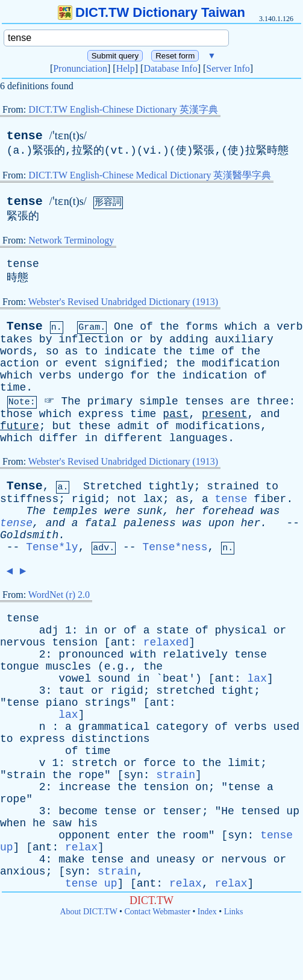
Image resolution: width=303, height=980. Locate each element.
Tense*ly (52, 547)
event (81, 363)
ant (120, 642)
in (91, 438)
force (160, 763)
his (88, 823)
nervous (23, 642)
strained (233, 486)
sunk (150, 511)
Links (234, 912)
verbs (55, 375)
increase (84, 787)
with (143, 655)
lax (153, 499)
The (70, 401)
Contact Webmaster (158, 912)
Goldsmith (29, 535)
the (169, 327)
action (20, 363)
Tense (25, 326)
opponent (84, 835)
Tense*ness (175, 547)
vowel (75, 679)
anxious (23, 872)
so (52, 351)
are (240, 401)
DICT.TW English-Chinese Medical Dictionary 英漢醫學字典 (150, 175)
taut (71, 691)
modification (241, 363)
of (146, 327)
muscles (69, 667)
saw (61, 823)
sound (114, 679)
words (16, 351)
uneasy (176, 859)
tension (75, 642)
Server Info (228, 68)
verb (289, 327)
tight (237, 691)
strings (107, 703)
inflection (91, 339)
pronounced (91, 655)
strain (26, 775)
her (186, 511)
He (228, 811)
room (195, 835)
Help (126, 68)
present (225, 414)
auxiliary (244, 339)
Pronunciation (80, 68)
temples (75, 511)
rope (91, 775)
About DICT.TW (88, 912)
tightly (171, 486)
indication (215, 375)
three (273, 401)
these (95, 426)
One (123, 327)
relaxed (166, 642)
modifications (218, 426)
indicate (130, 351)
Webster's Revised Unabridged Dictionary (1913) (123, 302)
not (127, 499)
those (16, 414)
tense (25, 136)
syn (133, 775)
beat (176, 679)
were (117, 511)
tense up (91, 884)
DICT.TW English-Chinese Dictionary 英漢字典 (123, 109)
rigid (88, 499)
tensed (261, 811)
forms (202, 327)
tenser (182, 811)
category (182, 727)
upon (221, 523)
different (133, 438)
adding (189, 339)
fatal (101, 523)
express (101, 414)
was (270, 511)
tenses (205, 401)
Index (207, 912)
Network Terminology (71, 240)
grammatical (114, 727)
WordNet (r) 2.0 (59, 595)
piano (62, 703)
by (46, 339)
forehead (228, 511)
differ (59, 438)
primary (110, 401)
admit (133, 426)
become (78, 811)
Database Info (170, 68)
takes (16, 339)
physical (241, 630)
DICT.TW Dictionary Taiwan (151, 12)
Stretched (112, 486)
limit (244, 763)
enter (133, 835)
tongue (20, 667)
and (270, 414)
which (241, 327)
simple (159, 401)
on (202, 787)
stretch (95, 763)
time (201, 351)
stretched (185, 691)
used (286, 727)
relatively (195, 655)
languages (198, 438)
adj (49, 630)
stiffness (29, 499)
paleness (149, 523)
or (137, 339)
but (61, 426)
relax (81, 847)
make (71, 859)
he (39, 823)
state (172, 630)
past (176, 414)
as (72, 351)
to (91, 351)
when (13, 823)
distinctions (111, 739)
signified (133, 363)
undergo (101, 375)
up (293, 811)
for (140, 375)
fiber (270, 499)
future (20, 426)
